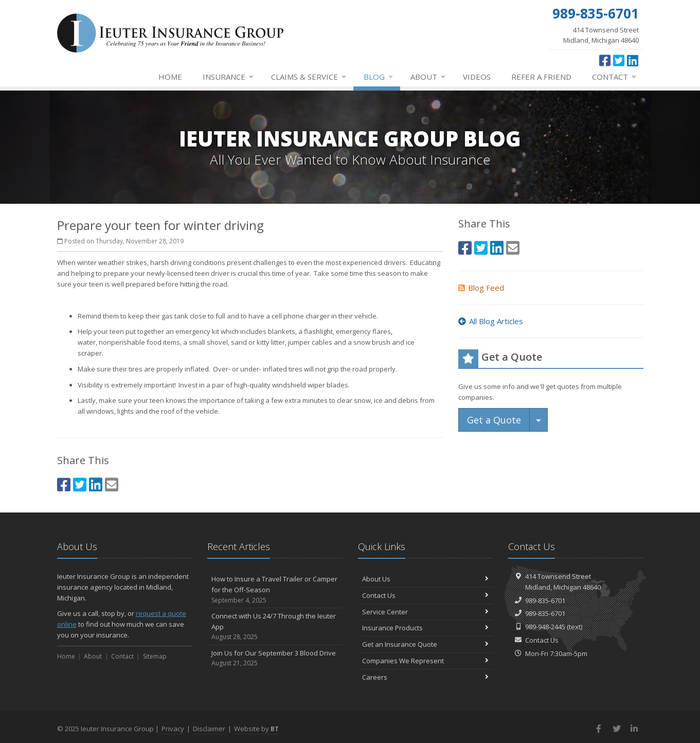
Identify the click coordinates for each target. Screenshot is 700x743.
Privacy (173, 729)
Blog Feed (481, 288)
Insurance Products (426, 628)
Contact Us (426, 595)
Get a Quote (494, 420)
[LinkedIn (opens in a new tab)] (633, 60)
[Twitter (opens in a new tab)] (619, 60)
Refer (541, 77)
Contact (615, 77)
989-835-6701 (545, 600)
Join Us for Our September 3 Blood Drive (275, 658)
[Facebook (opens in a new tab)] (605, 60)
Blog (379, 77)
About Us (426, 579)
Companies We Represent (426, 661)
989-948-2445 (545, 627)
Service (309, 77)
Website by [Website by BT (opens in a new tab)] (256, 729)
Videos (477, 77)
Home (170, 77)
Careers (426, 677)
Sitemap (155, 656)
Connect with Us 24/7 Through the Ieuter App (275, 627)
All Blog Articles (491, 321)
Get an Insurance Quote (426, 644)
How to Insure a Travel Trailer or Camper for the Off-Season (275, 590)
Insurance (229, 77)
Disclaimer (209, 729)
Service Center (426, 612)
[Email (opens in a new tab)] (112, 484)
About (428, 77)
